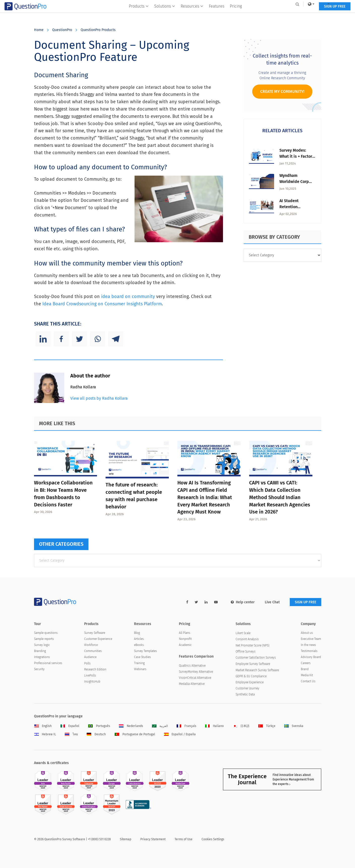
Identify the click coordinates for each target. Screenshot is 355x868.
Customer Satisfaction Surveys (256, 658)
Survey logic (42, 645)
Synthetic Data (245, 694)
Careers (306, 663)
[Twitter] (79, 339)
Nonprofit (185, 639)
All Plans (185, 633)
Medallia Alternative (192, 684)
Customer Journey (247, 688)
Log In (315, 4)
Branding (40, 651)
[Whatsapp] (98, 339)
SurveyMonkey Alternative (196, 672)
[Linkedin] (43, 339)
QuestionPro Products (98, 30)
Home (39, 30)
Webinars (140, 669)
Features (217, 14)
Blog (137, 633)
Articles (139, 639)
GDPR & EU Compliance (251, 676)
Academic (185, 645)
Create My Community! (282, 91)
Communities (93, 651)
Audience (90, 657)
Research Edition (95, 669)
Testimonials (309, 651)
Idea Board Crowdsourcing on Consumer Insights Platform (102, 304)
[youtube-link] (216, 602)
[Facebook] (61, 339)
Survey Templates (146, 651)
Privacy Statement (153, 839)
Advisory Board (311, 657)
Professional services (48, 663)
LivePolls (90, 675)
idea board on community (129, 296)
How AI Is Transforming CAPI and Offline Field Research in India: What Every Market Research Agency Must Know (205, 497)
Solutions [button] (165, 14)
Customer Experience (98, 639)
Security (39, 669)
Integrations (42, 657)
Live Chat (272, 602)
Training (139, 663)
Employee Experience (250, 682)
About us (307, 633)
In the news (308, 645)
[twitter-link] (196, 602)
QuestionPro (62, 30)
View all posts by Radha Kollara (99, 398)
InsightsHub (92, 682)
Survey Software (95, 633)
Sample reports (44, 639)
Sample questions (46, 633)
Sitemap (126, 839)
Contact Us (308, 681)
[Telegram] (116, 339)
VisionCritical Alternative (195, 678)
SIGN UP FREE (305, 15)
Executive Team (311, 639)
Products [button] (139, 14)
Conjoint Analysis (247, 639)
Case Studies (142, 657)
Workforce (91, 645)
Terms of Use (184, 839)
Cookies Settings (213, 839)
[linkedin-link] (206, 602)
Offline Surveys (246, 652)
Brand (305, 669)
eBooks (139, 645)
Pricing (236, 14)
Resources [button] (192, 14)
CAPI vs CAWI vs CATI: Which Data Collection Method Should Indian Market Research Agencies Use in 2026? (280, 497)
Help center (243, 602)
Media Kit (307, 675)
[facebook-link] (187, 602)
